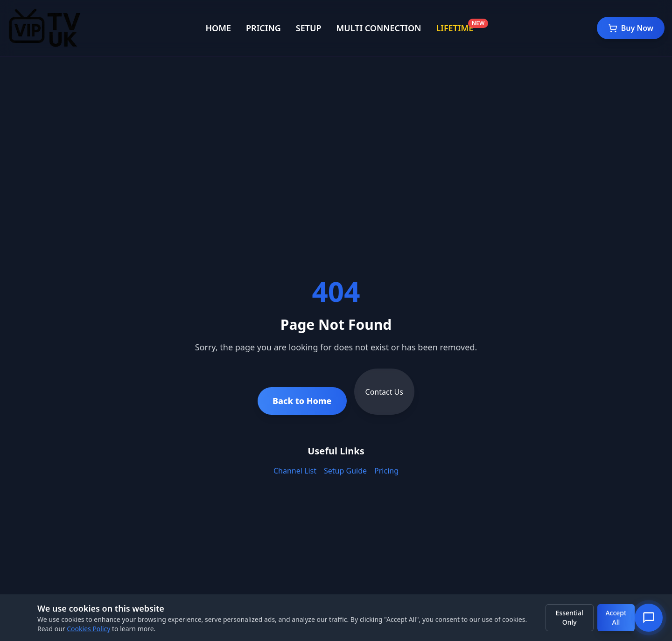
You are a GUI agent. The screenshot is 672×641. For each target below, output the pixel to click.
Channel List (295, 471)
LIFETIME (455, 28)
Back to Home (302, 401)
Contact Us (384, 392)
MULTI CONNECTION (379, 28)
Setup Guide (345, 471)
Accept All (616, 617)
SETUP (309, 28)
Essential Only (570, 617)
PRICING (263, 28)
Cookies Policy (88, 629)
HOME (218, 28)
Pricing (386, 471)
